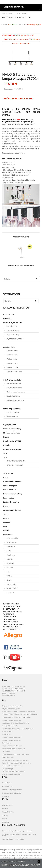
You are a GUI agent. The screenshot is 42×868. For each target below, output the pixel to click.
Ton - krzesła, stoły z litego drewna (13, 839)
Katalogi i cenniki (8, 805)
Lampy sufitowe (21, 13)
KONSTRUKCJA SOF (11, 609)
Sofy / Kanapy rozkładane (13, 380)
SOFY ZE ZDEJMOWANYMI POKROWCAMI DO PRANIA (20, 714)
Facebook (5, 809)
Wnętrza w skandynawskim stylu (12, 746)
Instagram (5, 822)
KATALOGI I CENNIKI (11, 604)
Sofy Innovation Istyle (14, 388)
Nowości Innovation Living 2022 (12, 737)
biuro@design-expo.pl (33, 25)
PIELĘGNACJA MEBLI (11, 629)
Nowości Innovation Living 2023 (12, 720)
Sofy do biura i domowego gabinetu (13, 706)
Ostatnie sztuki (12, 326)
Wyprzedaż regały (13, 335)
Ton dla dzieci (6, 752)
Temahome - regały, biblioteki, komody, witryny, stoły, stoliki (19, 835)
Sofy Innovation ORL (14, 384)
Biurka (6, 478)
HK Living (10, 576)
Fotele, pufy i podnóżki (12, 409)
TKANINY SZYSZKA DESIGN (14, 624)
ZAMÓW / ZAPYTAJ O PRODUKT (18, 99)
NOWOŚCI (7, 319)
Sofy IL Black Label (13, 396)
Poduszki (7, 522)
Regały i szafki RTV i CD (12, 441)
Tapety (6, 514)
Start (4, 13)
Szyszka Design (12, 588)
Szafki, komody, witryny (12, 429)
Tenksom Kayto (12, 355)
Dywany (6, 506)
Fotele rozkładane (13, 412)
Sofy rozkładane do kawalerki (11, 709)
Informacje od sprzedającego (11, 793)
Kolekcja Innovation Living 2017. (12, 774)
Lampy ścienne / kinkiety (13, 494)
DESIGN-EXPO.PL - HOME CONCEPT (14, 689)
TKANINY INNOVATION (12, 607)
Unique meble (12, 584)
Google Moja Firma (8, 812)
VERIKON (10, 563)
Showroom (6, 797)
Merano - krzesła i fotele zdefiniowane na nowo (16, 760)
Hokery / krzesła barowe (12, 449)
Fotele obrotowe (12, 416)
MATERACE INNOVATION (13, 611)
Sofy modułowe (9, 347)
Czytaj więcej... (35, 865)
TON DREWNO (9, 614)
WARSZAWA (6, 687)
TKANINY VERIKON (10, 622)
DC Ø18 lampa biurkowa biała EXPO (21, 254)
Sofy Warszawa (7, 735)
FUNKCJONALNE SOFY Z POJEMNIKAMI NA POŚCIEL (19, 712)
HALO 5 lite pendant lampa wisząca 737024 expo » (22, 39)
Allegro (5, 819)
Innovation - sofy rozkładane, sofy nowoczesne (17, 831)
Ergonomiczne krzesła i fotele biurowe (14, 749)
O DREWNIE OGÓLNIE (12, 627)
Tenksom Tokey (12, 363)
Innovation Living (13, 538)
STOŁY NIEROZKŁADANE (16, 461)
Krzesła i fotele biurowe (12, 482)
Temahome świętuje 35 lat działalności (14, 772)
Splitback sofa (6, 743)
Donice (6, 518)
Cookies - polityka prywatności (12, 790)
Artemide (10, 559)
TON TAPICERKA (10, 617)
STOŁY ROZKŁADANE (15, 465)
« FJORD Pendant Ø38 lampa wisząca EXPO (18, 35)
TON (8, 572)
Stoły (5, 457)
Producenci (8, 535)
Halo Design (11, 555)
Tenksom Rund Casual (15, 372)
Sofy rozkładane (7, 732)
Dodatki (6, 531)
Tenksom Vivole (12, 367)
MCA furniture (12, 542)
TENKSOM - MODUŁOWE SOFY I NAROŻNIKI (16, 717)
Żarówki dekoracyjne (11, 502)
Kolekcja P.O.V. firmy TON (10, 726)
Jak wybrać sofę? (7, 769)
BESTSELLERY (9, 315)
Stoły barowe (8, 473)
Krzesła (6, 437)
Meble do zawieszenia (11, 433)
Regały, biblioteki (10, 425)
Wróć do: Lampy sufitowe (21, 43)
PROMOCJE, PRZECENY (13, 323)
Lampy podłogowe (10, 486)
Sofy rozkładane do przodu (16, 400)
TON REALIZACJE (10, 619)
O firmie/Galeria (7, 786)
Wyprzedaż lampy (13, 330)
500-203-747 (13, 25)
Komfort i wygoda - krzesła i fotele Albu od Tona (16, 763)
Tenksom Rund (12, 359)
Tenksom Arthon (12, 351)
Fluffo (9, 551)
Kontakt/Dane (7, 783)
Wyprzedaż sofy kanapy (15, 339)
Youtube (5, 815)
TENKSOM (11, 593)
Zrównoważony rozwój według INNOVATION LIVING (18, 729)
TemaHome (11, 547)
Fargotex (10, 568)
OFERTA (11, 13)
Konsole (6, 445)
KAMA (9, 580)
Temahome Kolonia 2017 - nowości (13, 766)
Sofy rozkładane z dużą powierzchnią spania (16, 754)
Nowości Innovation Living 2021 (12, 740)
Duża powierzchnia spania (16, 392)
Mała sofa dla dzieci (8, 757)
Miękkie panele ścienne (12, 510)
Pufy (5, 527)
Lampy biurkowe (10, 490)
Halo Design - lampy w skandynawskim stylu (15, 723)
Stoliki (6, 453)
